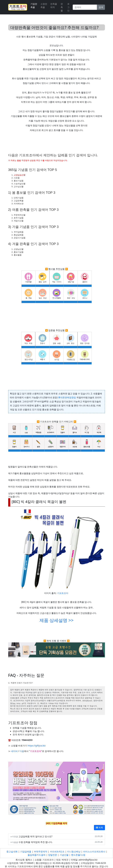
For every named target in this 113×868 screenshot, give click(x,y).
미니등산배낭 (74, 852)
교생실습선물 (20, 175)
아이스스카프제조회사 (94, 852)
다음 (22, 751)
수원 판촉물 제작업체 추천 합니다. (36, 842)
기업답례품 (26, 852)
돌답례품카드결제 (37, 855)
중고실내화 (12, 852)
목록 (99, 828)
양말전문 (53, 855)
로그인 (68, 7)
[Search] (85, 7)
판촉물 (62, 7)
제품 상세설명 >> (56, 620)
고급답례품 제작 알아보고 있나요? (35, 836)
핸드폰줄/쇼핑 (78, 855)
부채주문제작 (41, 852)
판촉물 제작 (54, 6)
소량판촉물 (44, 6)
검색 (101, 7)
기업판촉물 (34, 6)
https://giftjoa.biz (37, 746)
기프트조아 (63, 593)
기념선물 (64, 855)
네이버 (14, 751)
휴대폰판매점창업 (67, 397)
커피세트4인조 (57, 852)
